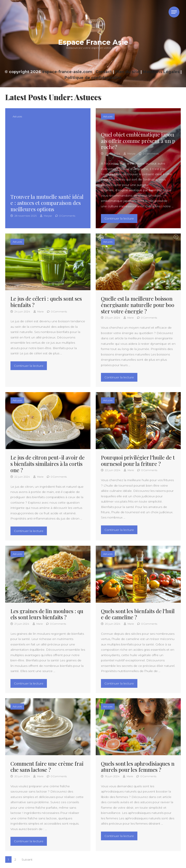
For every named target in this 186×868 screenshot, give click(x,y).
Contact (104, 72)
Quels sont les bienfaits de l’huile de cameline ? (138, 614)
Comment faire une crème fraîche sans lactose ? (47, 767)
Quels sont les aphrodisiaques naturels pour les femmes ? (138, 767)
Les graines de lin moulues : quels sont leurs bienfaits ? (47, 614)
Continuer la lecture (121, 218)
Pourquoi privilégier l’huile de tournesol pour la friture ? (138, 461)
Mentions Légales (161, 72)
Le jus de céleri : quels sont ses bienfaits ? (46, 302)
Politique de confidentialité (93, 78)
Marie (39, 312)
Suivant (27, 859)
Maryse (46, 216)
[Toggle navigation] (174, 12)
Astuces (17, 116)
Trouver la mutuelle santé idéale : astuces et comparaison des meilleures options (47, 203)
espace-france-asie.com (67, 72)
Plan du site (127, 72)
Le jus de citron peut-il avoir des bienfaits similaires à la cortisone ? (48, 464)
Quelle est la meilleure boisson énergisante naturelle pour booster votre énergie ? (138, 305)
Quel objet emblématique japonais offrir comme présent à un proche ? (138, 141)
